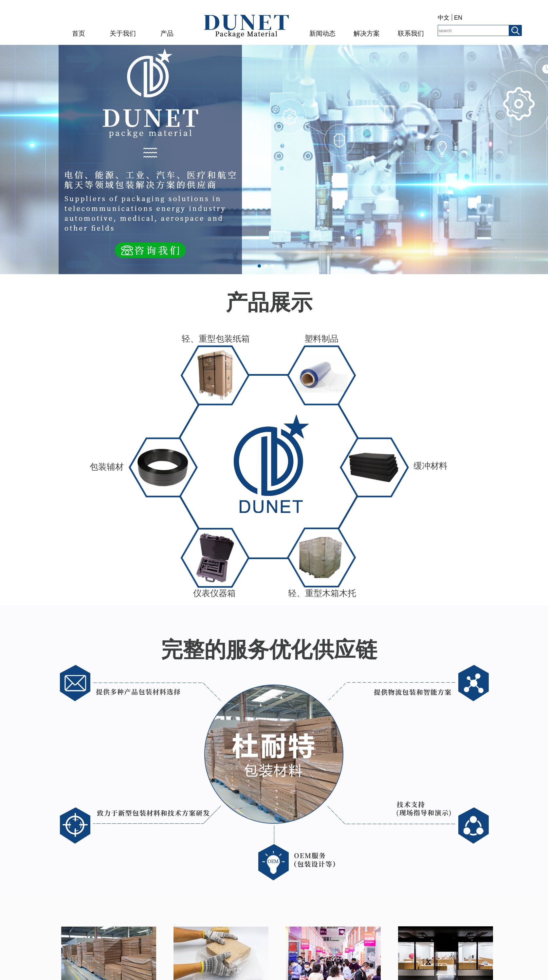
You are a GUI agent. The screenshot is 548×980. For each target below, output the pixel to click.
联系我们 (411, 33)
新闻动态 (322, 33)
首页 (79, 33)
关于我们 (123, 33)
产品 (167, 33)
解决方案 (367, 33)
